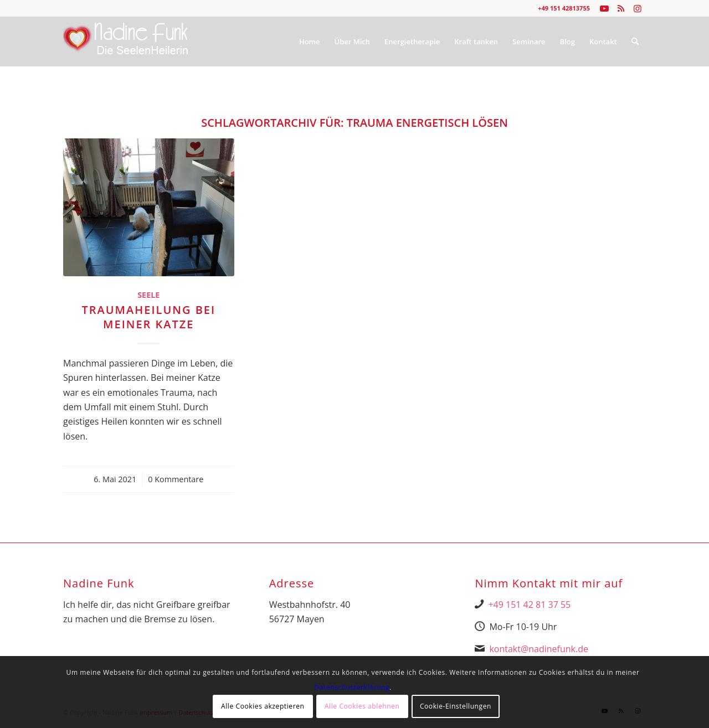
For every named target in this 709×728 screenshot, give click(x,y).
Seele (148, 295)
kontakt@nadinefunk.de (539, 649)
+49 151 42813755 (564, 8)
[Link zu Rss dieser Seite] (621, 8)
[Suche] (635, 42)
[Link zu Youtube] (604, 8)
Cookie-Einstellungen (456, 706)
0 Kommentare (176, 479)
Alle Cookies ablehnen (362, 706)
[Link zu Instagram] (638, 8)
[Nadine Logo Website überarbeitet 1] (126, 42)
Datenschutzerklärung (352, 687)
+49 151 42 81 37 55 (529, 605)
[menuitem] (310, 42)
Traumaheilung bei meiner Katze (148, 317)
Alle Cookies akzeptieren (263, 706)
